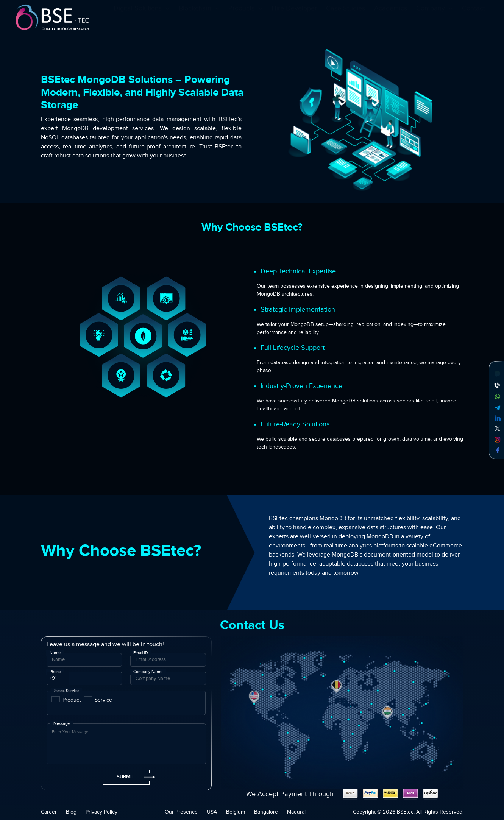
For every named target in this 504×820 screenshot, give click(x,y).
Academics (391, 18)
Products (245, 18)
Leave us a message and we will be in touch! (105, 645)
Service (103, 700)
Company (435, 18)
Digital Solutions (142, 18)
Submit (133, 777)
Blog (71, 812)
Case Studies (346, 18)
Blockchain (199, 18)
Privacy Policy (101, 812)
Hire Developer (294, 18)
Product (72, 700)
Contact (474, 18)
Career (49, 812)
